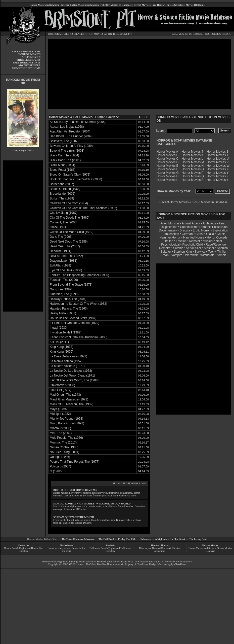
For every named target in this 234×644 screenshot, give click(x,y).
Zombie (221, 255)
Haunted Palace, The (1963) (69, 309)
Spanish (222, 248)
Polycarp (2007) (60, 466)
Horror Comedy (217, 238)
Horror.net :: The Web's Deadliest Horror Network (98, 564)
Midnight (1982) (60, 414)
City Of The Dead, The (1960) (70, 218)
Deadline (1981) (60, 251)
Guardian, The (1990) (64, 294)
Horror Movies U (218, 159)
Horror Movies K (193, 155)
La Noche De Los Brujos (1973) (71, 371)
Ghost (199, 234)
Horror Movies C (168, 159)
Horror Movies (210, 545)
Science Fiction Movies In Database (80, 5)
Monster (195, 241)
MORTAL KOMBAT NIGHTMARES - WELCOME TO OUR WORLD (92, 504)
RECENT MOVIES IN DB (26, 52)
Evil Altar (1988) (60, 265)
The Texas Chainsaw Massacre (78, 539)
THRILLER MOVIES (28, 60)
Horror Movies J (192, 152)
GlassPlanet (180, 564)
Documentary (168, 230)
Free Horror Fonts (161, 5)
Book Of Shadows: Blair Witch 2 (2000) (76, 179)
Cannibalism (188, 227)
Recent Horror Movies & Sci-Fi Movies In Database (193, 202)
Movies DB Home (195, 5)
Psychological (170, 245)
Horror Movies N (193, 166)
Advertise (179, 5)
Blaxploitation (168, 227)
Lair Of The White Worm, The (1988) (74, 380)
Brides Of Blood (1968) (65, 189)
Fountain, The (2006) (64, 280)
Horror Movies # (218, 180)
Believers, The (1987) (64, 141)
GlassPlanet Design (147, 564)
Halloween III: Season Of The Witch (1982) (78, 304)
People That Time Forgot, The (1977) (75, 462)
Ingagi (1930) (59, 328)
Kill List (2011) (59, 342)
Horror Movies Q (193, 176)
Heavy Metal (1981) (63, 313)
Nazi (219, 241)
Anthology (209, 223)
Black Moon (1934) (62, 165)
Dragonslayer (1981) (63, 261)
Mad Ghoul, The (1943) (65, 395)
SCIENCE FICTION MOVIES (88, 34)
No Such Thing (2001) (64, 452)
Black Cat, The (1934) (64, 155)
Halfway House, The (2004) (68, 299)
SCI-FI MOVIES (31, 57)
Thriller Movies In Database (116, 5)
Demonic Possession (213, 227)
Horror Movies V (218, 162)
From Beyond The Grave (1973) (71, 285)
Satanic (178, 248)
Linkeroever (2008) (62, 385)
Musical (208, 241)
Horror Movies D (168, 162)
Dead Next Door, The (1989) (69, 242)
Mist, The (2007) (61, 433)
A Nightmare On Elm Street (170, 539)
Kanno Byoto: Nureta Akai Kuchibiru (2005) (79, 337)
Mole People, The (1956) (66, 438)
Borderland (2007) (62, 184)
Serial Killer (194, 248)
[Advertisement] (23, 236)
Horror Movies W (218, 166)
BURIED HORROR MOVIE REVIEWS (75, 490)
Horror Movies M (193, 162)
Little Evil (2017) (61, 390)
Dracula (185, 230)
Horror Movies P (193, 173)
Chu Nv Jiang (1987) (64, 213)
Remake (165, 248)
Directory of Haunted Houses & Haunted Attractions (160, 550)
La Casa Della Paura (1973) (68, 356)
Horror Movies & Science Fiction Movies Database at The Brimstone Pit (115, 562)
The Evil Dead (106, 539)
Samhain (110, 545)
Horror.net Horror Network (178, 562)
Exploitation (220, 230)
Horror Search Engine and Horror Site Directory (23, 550)
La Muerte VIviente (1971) (67, 366)
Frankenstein (170, 234)
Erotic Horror (201, 230)
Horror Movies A (167, 152)
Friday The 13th (127, 539)
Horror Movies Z (218, 176)
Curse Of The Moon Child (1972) (72, 232)
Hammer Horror (170, 238)
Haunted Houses (160, 545)
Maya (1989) (58, 409)
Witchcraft (207, 255)
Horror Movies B (168, 155)
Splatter (166, 252)
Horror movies (55, 548)
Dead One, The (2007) (65, 246)
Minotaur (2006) (60, 428)
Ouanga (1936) (60, 457)
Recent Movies (142, 5)
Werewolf (191, 255)
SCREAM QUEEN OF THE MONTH (74, 517)
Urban (165, 255)
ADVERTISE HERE (29, 65)
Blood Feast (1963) (63, 170)
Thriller (222, 252)
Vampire (177, 255)
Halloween (145, 539)
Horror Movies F (167, 169)
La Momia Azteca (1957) (66, 361)
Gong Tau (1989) (61, 289)
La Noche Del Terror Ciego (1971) (72, 376)
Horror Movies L (192, 159)
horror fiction (79, 548)
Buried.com (67, 545)
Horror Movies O (193, 169)
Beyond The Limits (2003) (67, 151)
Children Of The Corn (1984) (69, 203)
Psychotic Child (193, 245)
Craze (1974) (59, 227)
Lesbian (182, 241)
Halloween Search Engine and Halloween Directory (110, 550)
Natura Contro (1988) (64, 447)
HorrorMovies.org (51, 562)
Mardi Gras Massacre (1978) (69, 399)
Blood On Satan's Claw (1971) (70, 175)
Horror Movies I (167, 180)
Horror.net (23, 545)
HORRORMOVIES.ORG (218, 34)
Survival (200, 252)
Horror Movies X (218, 169)
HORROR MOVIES (59, 34)
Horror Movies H (168, 176)
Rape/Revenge (216, 245)
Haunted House (194, 238)
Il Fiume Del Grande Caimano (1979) (75, 323)
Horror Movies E (168, 166)
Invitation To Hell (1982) (66, 332)
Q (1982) (56, 471)
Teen (211, 252)
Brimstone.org (69, 562)
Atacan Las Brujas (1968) (67, 127)
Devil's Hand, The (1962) (66, 256)
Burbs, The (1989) (62, 198)
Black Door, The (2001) (65, 160)
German (187, 234)
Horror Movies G (168, 173)
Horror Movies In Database (44, 5)
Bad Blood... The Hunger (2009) (71, 136)
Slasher (209, 248)
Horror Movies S (218, 152)
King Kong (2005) (61, 352)
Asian (222, 223)
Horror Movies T (218, 155)
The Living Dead (198, 539)
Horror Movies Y (218, 173)
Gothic (221, 234)
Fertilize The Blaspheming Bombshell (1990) (79, 275)
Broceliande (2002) (62, 194)
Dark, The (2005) (61, 237)
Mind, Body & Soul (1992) (67, 423)
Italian (169, 241)
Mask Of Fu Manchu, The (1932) (72, 404)
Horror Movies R (193, 180)
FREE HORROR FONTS (27, 63)
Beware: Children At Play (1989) (71, 146)
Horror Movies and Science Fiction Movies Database (210, 550)
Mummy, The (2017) (63, 443)
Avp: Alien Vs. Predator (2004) (70, 131)
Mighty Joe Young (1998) (66, 419)
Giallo (210, 234)
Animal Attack (191, 223)
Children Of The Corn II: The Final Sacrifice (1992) (83, 208)
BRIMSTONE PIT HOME (26, 68)
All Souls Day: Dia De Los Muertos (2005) (78, 122)
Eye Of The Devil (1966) (66, 270)
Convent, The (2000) (64, 222)
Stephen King (183, 252)
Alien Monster (170, 223)
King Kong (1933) (61, 347)
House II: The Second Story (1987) (73, 318)
